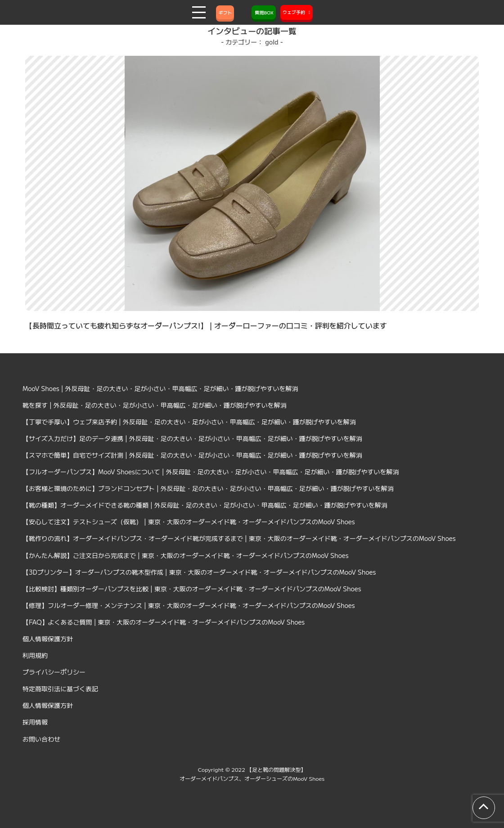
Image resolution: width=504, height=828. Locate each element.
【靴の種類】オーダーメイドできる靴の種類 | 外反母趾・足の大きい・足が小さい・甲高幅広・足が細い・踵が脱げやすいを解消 (205, 505)
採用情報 (35, 722)
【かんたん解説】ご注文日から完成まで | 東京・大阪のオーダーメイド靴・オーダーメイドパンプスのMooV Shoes (186, 555)
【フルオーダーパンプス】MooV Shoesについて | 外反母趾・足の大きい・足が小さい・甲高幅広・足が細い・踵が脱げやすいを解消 (211, 472)
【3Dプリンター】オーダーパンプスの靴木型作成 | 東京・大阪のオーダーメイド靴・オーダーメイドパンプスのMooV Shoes (199, 572)
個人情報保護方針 (48, 639)
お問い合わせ (41, 739)
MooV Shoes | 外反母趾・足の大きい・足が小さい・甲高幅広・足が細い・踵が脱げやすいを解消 (160, 388)
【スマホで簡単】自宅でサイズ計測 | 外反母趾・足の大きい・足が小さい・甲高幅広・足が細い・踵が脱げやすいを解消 (192, 455)
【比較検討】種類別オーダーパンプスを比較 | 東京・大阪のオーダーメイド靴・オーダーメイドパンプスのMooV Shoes (192, 589)
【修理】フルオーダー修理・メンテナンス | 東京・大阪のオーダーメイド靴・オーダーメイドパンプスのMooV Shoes (189, 605)
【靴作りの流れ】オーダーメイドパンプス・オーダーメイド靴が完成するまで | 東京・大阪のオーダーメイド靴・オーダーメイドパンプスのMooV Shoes (239, 538)
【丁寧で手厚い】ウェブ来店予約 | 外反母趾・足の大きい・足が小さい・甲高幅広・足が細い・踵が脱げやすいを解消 (189, 422)
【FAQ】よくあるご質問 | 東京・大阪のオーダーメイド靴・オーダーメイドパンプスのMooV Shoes (164, 622)
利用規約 (35, 655)
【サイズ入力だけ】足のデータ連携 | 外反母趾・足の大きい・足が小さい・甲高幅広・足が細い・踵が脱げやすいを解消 (192, 438)
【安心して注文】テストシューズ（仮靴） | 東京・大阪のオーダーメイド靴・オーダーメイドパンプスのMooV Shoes (189, 522)
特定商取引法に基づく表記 (60, 688)
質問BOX (264, 12)
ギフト (225, 12)
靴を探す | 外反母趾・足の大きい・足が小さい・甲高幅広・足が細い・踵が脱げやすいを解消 (155, 405)
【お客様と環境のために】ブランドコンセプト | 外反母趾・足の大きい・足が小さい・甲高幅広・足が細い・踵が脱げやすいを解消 (208, 488)
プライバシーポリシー (54, 672)
